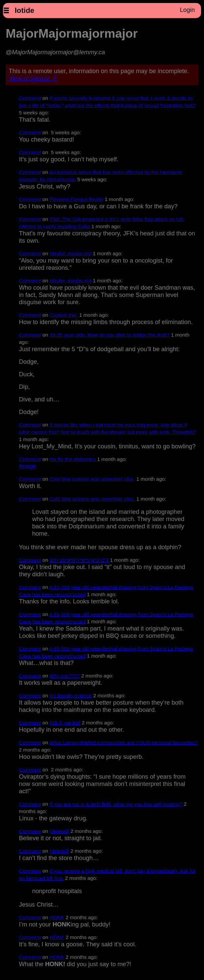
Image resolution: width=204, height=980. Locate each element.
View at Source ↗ (33, 78)
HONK (57, 917)
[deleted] (59, 831)
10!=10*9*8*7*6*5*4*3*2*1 (79, 560)
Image (27, 466)
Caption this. (64, 315)
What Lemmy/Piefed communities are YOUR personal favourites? (124, 742)
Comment (30, 98)
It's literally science (71, 695)
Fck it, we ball (65, 723)
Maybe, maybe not (71, 253)
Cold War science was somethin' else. (92, 479)
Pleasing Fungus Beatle (77, 199)
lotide (24, 10)
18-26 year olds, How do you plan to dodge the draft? (110, 335)
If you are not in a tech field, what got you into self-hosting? (116, 804)
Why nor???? (65, 676)
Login (187, 10)
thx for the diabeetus (73, 459)
